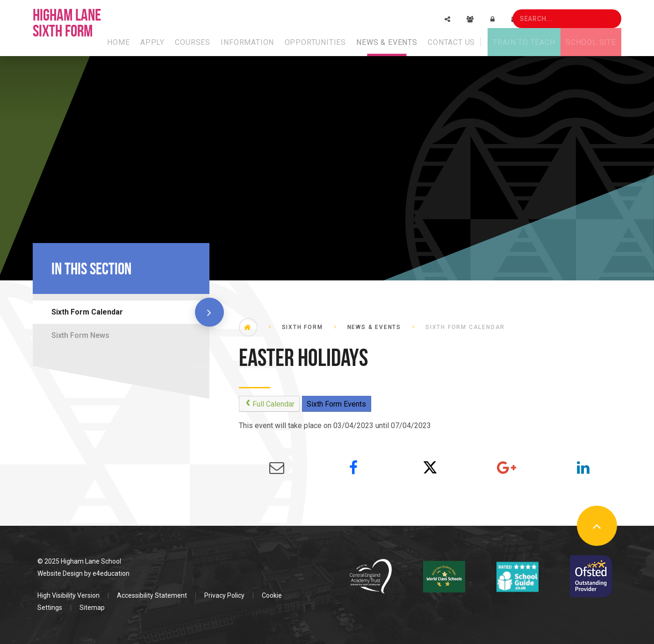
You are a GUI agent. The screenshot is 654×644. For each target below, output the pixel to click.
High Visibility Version (68, 595)
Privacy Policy (224, 595)
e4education (111, 573)
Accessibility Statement (152, 595)
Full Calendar (269, 404)
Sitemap (92, 608)
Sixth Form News (80, 335)
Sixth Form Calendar (87, 312)
